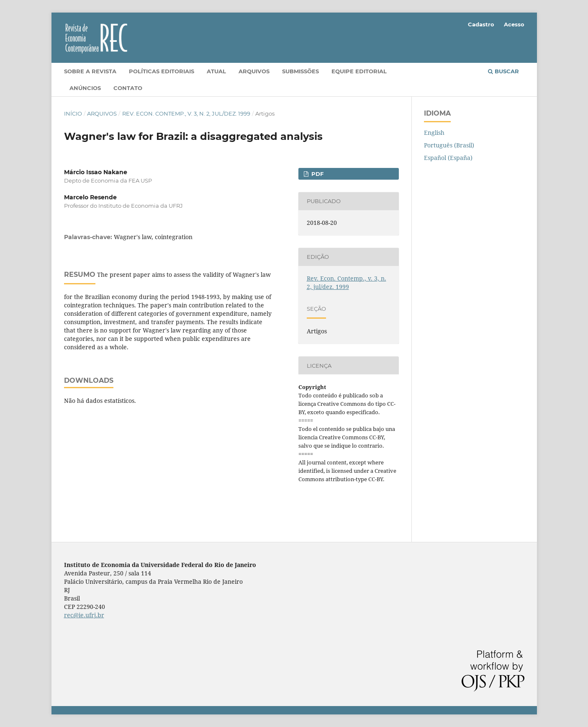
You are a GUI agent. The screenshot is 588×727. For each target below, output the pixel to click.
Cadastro (481, 24)
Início (73, 113)
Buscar (503, 71)
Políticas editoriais (162, 71)
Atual (216, 71)
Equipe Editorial (359, 71)
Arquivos (254, 71)
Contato (128, 88)
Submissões (300, 71)
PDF (317, 174)
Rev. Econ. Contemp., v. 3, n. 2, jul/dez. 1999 (186, 113)
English (434, 133)
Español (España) (448, 158)
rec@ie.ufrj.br (84, 615)
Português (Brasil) (449, 145)
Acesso (514, 24)
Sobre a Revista (90, 71)
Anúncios (85, 88)
